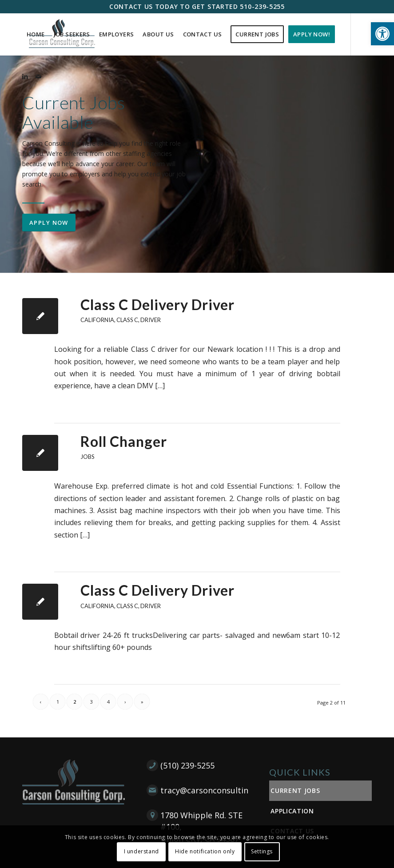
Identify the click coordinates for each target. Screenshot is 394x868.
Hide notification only (205, 851)
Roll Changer (124, 441)
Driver (151, 320)
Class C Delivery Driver (157, 305)
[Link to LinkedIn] (25, 76)
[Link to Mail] (38, 76)
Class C (127, 320)
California (97, 320)
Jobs (88, 457)
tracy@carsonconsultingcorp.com (225, 790)
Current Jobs (295, 790)
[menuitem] (36, 34)
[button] (382, 34)
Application (292, 811)
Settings (262, 851)
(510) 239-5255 (187, 765)
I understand (141, 851)
